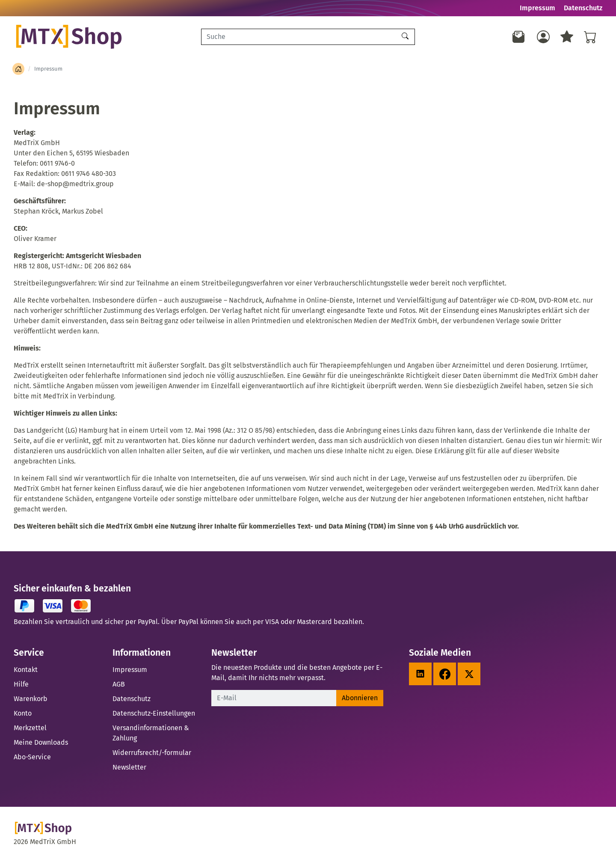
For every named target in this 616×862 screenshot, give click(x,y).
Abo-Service (32, 757)
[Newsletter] (519, 37)
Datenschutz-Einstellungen (154, 713)
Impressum (538, 8)
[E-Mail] (274, 698)
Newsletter (129, 767)
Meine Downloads (41, 742)
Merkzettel (30, 728)
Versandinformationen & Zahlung (151, 733)
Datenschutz (583, 8)
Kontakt (26, 670)
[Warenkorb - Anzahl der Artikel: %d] (590, 37)
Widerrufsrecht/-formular (152, 753)
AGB (119, 684)
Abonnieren (360, 698)
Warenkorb (31, 699)
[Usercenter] (543, 37)
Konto (23, 713)
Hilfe (21, 684)
